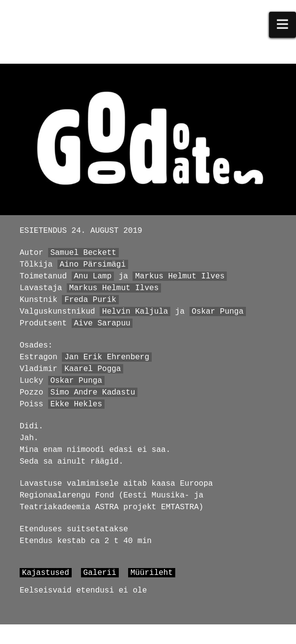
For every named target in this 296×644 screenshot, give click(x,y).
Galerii (100, 573)
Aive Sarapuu (102, 323)
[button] (283, 25)
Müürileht (152, 573)
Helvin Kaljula (135, 312)
